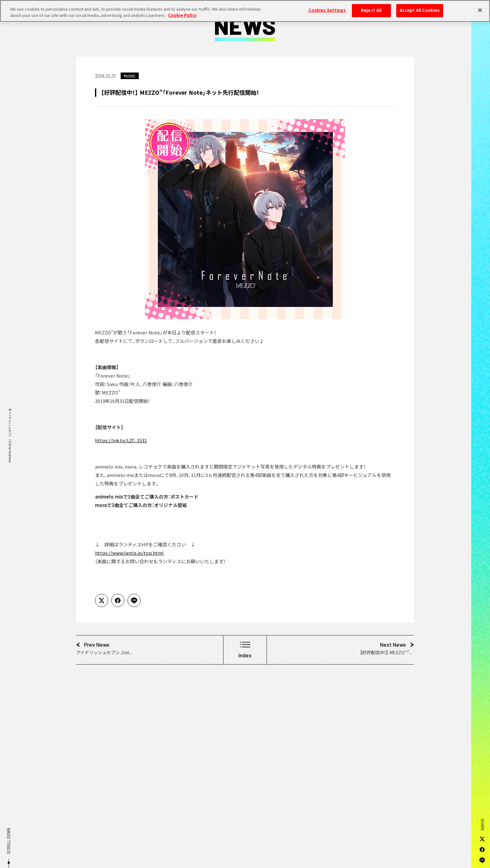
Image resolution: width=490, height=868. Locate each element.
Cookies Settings (327, 7)
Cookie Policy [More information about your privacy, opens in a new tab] (182, 12)
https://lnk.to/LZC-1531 (121, 440)
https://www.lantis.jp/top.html (129, 553)
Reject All (371, 7)
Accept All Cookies (420, 7)
